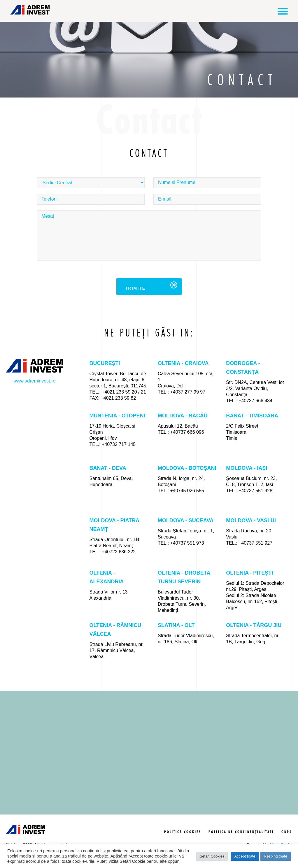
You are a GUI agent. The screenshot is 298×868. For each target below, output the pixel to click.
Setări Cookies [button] (212, 856)
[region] (149, 761)
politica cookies (183, 841)
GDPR (287, 841)
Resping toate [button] (276, 856)
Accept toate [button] (245, 856)
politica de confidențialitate (241, 841)
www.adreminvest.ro (34, 380)
